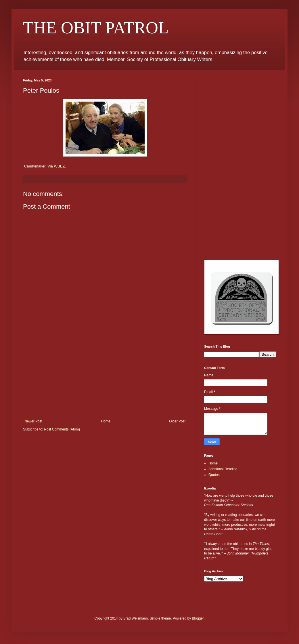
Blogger (198, 618)
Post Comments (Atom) (62, 429)
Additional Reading (223, 469)
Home (106, 421)
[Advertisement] (105, 376)
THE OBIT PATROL (96, 28)
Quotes (214, 475)
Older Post (177, 421)
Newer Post (33, 421)
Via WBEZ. (57, 166)
